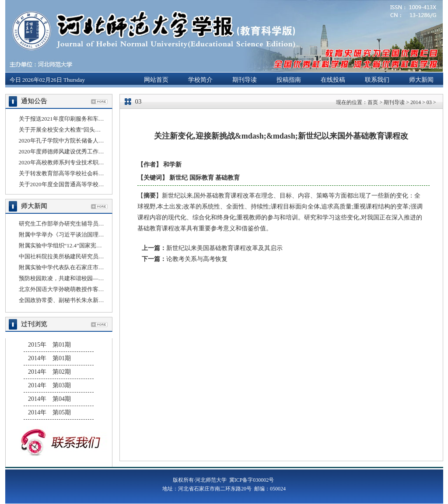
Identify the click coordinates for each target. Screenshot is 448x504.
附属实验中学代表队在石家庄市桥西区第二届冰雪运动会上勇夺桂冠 (104, 267)
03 (429, 102)
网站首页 (156, 80)
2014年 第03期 (49, 385)
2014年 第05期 (49, 412)
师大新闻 (421, 80)
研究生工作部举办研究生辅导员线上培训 (70, 224)
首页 (373, 102)
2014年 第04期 (49, 399)
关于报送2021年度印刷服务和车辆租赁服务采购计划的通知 (93, 119)
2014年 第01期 (49, 358)
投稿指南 (289, 80)
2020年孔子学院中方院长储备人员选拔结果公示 (79, 141)
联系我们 (377, 80)
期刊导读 (245, 80)
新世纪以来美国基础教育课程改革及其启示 (224, 248)
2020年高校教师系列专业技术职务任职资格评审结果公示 (90, 162)
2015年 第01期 (49, 345)
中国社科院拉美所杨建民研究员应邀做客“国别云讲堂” (87, 256)
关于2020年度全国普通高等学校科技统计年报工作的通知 (90, 184)
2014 (416, 102)
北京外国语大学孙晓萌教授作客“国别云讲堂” (75, 289)
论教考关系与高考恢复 (197, 259)
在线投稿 (333, 80)
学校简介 (200, 80)
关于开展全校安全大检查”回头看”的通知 (70, 130)
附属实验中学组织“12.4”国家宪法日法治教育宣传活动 (86, 245)
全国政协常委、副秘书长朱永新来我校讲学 (73, 300)
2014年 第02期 (49, 372)
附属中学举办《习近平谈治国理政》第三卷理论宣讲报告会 (93, 235)
